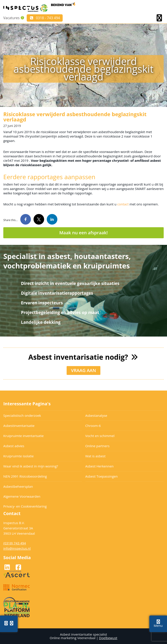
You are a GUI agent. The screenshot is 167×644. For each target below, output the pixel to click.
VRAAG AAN (84, 370)
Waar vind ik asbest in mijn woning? (31, 466)
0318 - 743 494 (45, 18)
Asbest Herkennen (100, 466)
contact (123, 204)
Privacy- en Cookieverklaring (25, 506)
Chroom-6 (93, 426)
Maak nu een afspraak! (84, 233)
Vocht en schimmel (100, 436)
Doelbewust (108, 638)
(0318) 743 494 (15, 543)
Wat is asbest (96, 456)
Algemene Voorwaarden (22, 496)
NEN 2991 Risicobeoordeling (25, 476)
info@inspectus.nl (17, 548)
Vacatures (11, 18)
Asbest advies (14, 446)
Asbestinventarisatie (19, 426)
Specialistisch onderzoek (22, 415)
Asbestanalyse (96, 415)
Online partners (98, 446)
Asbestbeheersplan (18, 486)
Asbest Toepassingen (102, 476)
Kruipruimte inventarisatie (23, 436)
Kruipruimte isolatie (19, 456)
